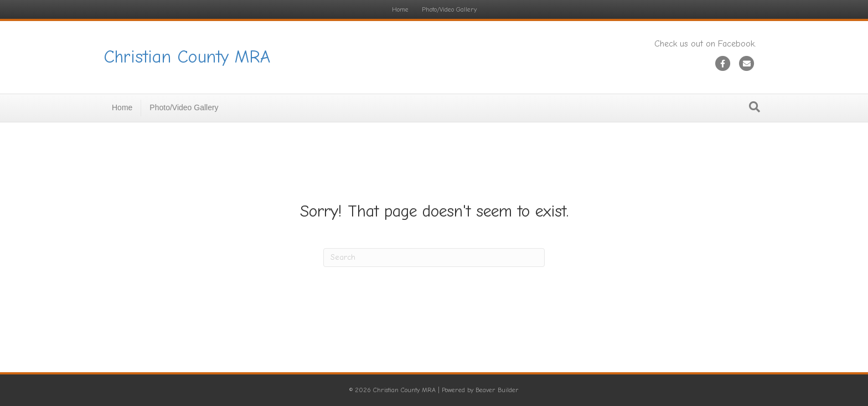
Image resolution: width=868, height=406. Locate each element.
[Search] (755, 107)
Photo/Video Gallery (449, 9)
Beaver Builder (497, 390)
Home (400, 9)
